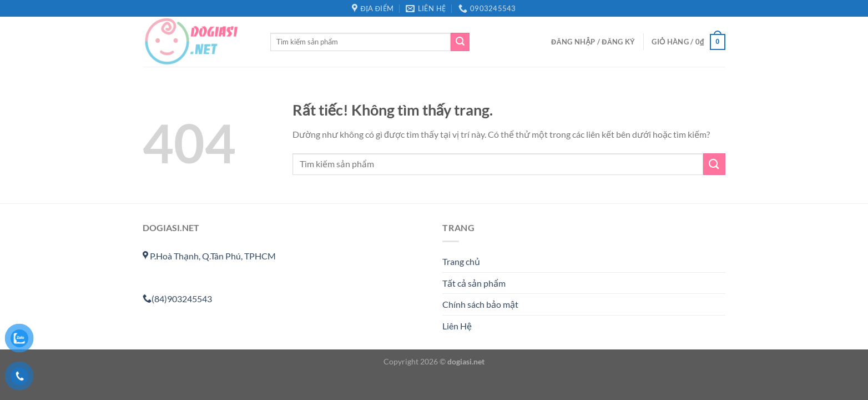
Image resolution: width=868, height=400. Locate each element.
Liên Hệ (457, 326)
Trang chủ (461, 261)
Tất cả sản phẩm (474, 283)
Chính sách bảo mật (480, 304)
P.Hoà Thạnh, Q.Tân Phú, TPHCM (209, 256)
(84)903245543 (177, 299)
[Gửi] (460, 42)
